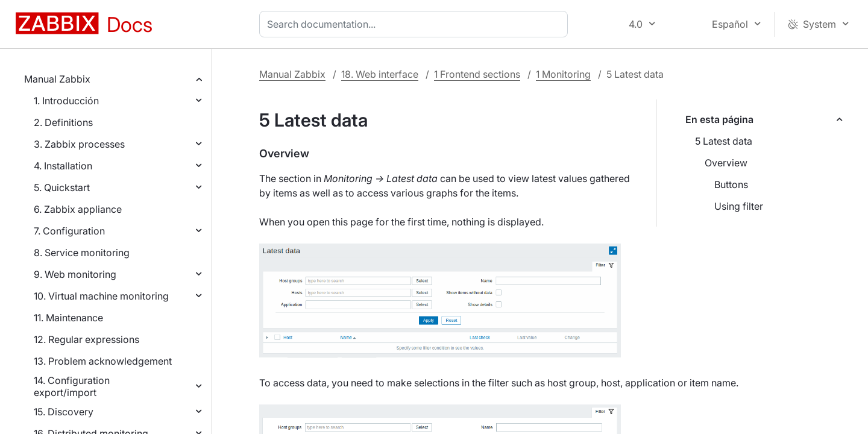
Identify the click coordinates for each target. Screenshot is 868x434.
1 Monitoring (563, 74)
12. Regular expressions (86, 339)
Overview (726, 163)
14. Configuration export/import (72, 386)
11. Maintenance (68, 318)
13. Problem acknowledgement (103, 361)
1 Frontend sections (477, 74)
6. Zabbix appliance (78, 209)
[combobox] (416, 24)
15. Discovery (64, 412)
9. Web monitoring (75, 274)
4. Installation (63, 166)
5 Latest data (724, 141)
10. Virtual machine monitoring (101, 296)
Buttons (731, 184)
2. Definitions (63, 122)
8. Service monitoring (82, 253)
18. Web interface (380, 74)
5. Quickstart (62, 187)
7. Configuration (69, 231)
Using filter (739, 206)
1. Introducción (66, 101)
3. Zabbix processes (79, 144)
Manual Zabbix (57, 79)
